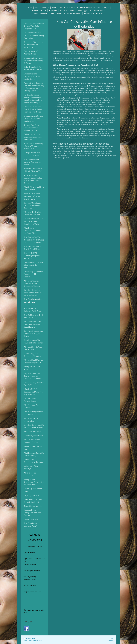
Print (26, 639)
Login (112, 639)
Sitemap (33, 639)
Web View (110, 641)
